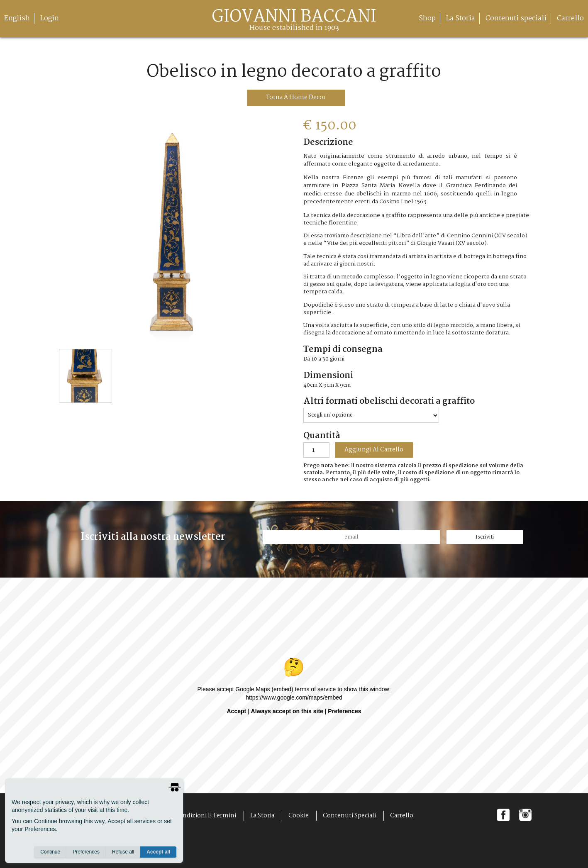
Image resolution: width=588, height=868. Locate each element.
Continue (50, 852)
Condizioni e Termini (205, 816)
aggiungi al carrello (374, 450)
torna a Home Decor (296, 98)
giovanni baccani (294, 22)
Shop (427, 18)
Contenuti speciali (516, 18)
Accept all (158, 852)
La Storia (461, 18)
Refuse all (123, 852)
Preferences (86, 852)
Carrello (570, 18)
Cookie (299, 816)
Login (50, 18)
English (17, 18)
